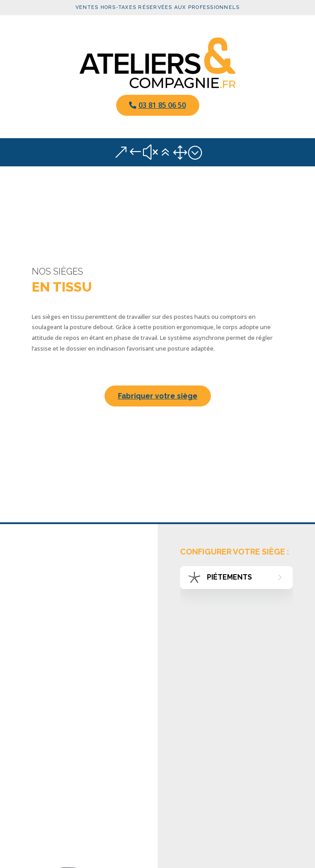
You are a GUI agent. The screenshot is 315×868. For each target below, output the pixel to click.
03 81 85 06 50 (162, 105)
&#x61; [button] (158, 152)
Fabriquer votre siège (158, 396)
